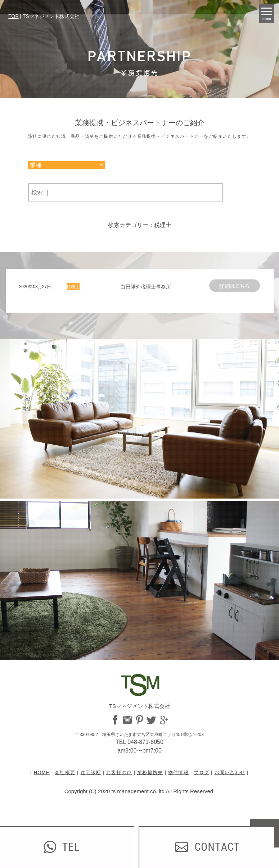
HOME (42, 772)
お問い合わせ (230, 772)
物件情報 (178, 772)
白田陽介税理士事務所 (146, 287)
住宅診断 (91, 772)
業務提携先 (150, 772)
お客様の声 (119, 772)
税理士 (73, 287)
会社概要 (65, 772)
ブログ (201, 772)
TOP (13, 16)
